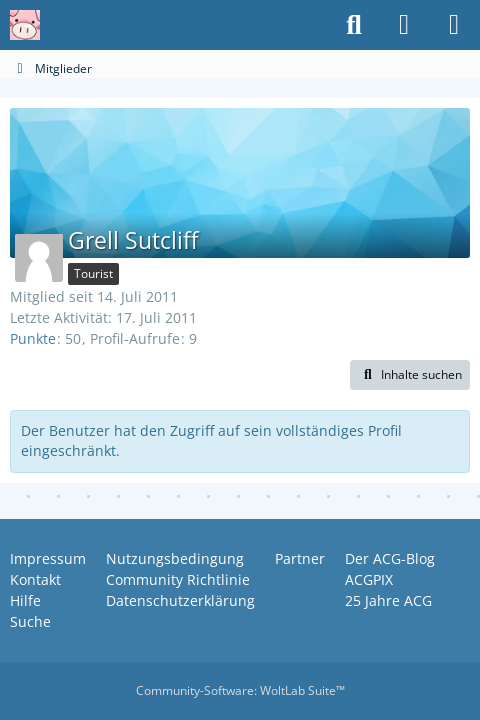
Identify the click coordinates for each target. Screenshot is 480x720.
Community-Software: (240, 690)
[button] (410, 375)
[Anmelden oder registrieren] (404, 25)
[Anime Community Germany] (25, 25)
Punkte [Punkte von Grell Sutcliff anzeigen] (33, 338)
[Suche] (354, 25)
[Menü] (454, 25)
